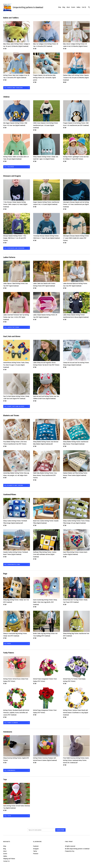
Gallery (78, 7)
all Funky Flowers (11, 723)
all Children (9, 167)
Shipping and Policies (9, 859)
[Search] (89, 7)
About (68, 7)
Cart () (84, 7)
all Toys (8, 816)
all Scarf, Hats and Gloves (14, 406)
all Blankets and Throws (14, 485)
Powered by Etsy (70, 851)
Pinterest (36, 854)
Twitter (35, 851)
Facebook (36, 846)
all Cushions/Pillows (12, 564)
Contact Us (6, 861)
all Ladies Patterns (12, 327)
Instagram (36, 849)
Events (73, 7)
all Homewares (10, 770)
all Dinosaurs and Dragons (14, 248)
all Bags (8, 644)
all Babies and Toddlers (14, 88)
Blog (64, 7)
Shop (60, 7)
